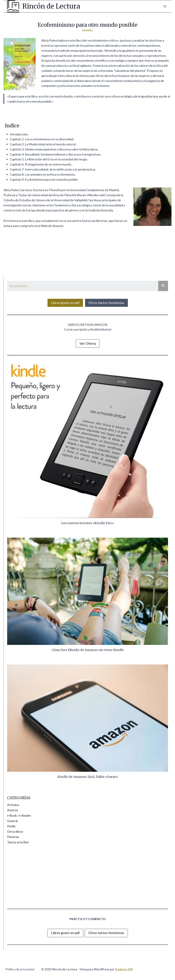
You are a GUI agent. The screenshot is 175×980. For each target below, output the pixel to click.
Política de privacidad (20, 969)
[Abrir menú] (165, 6)
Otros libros (15, 832)
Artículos (13, 805)
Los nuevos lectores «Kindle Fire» (88, 523)
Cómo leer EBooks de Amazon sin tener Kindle (88, 650)
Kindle (11, 826)
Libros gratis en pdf (65, 303)
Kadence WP (124, 969)
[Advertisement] (88, 877)
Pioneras (13, 837)
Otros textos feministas (106, 303)
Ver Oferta (88, 343)
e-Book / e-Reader (19, 816)
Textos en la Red (18, 842)
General (87, 30)
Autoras (13, 810)
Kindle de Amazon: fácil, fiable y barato (88, 777)
